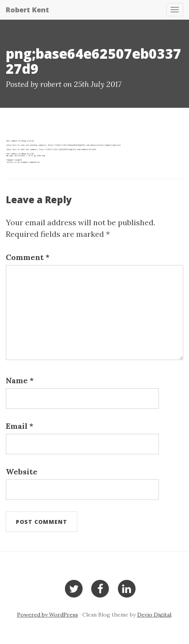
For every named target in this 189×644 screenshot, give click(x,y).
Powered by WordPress (48, 615)
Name (20, 380)
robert (51, 84)
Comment (28, 257)
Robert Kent (27, 10)
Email (20, 426)
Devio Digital (154, 615)
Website (22, 472)
